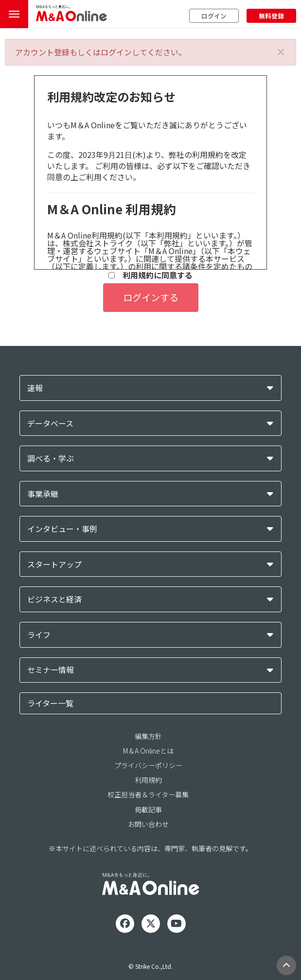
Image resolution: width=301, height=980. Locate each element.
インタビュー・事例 (62, 529)
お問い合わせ (148, 824)
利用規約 (148, 780)
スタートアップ (54, 564)
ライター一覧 (50, 703)
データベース (50, 423)
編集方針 (148, 736)
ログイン (214, 16)
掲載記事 (148, 809)
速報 (35, 388)
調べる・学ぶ (51, 458)
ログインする (151, 297)
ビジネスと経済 (54, 599)
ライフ (39, 635)
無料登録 (271, 16)
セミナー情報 (51, 670)
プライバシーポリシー (148, 765)
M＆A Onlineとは (148, 751)
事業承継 (43, 494)
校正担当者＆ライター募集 (148, 794)
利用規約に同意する (150, 275)
